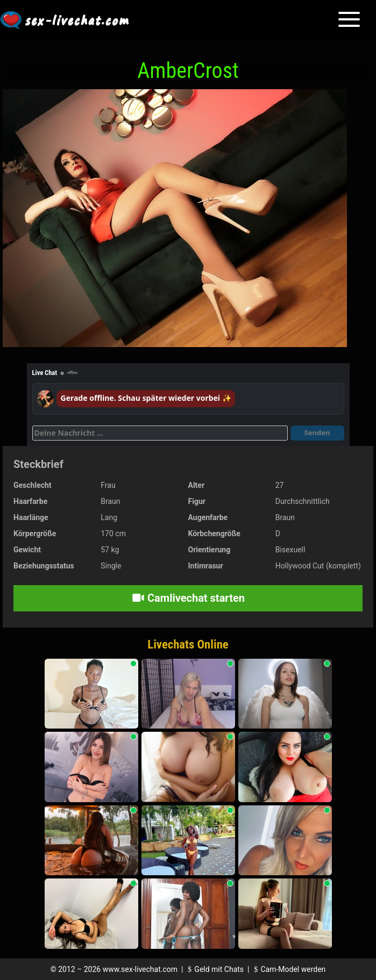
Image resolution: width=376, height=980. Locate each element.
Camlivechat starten (188, 598)
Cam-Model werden (288, 969)
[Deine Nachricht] (160, 433)
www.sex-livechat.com (140, 969)
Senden (317, 433)
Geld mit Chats (214, 969)
